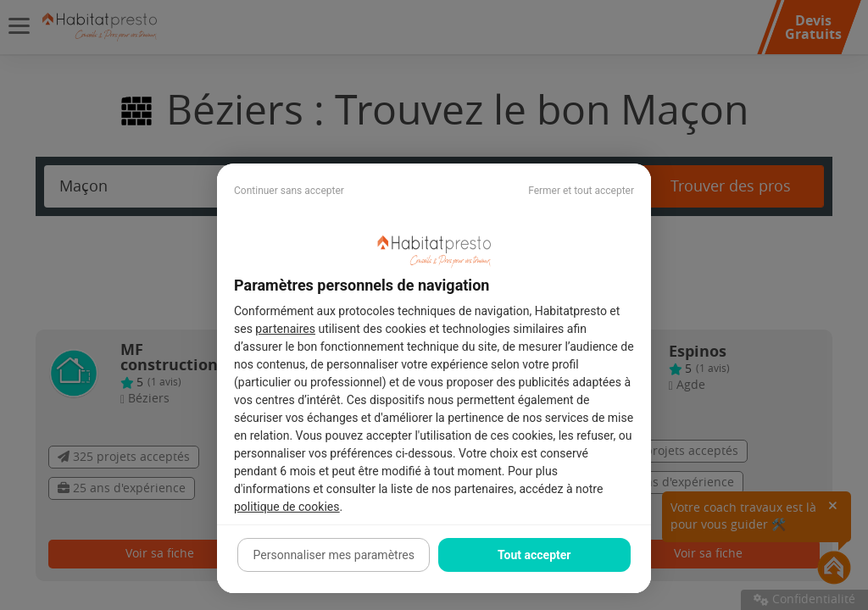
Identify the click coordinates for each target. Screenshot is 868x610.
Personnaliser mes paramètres (334, 555)
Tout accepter (534, 555)
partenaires (285, 329)
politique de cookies (287, 507)
